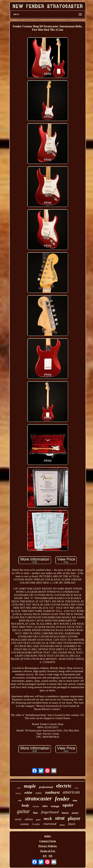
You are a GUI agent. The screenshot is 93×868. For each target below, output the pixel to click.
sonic (39, 793)
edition (29, 819)
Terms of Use (48, 851)
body (25, 805)
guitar (24, 811)
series (18, 819)
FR (51, 856)
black (72, 824)
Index (48, 836)
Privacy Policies (48, 846)
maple (30, 786)
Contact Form (48, 841)
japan (77, 788)
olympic (36, 806)
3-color (36, 824)
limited (65, 813)
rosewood (50, 824)
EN (45, 856)
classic (18, 793)
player (74, 818)
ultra (45, 806)
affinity (62, 825)
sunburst (52, 792)
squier (68, 805)
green (38, 820)
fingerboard (50, 812)
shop (75, 800)
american (71, 792)
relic (20, 801)
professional (46, 787)
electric (64, 786)
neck (48, 819)
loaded (75, 813)
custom (24, 824)
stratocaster (38, 799)
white (28, 792)
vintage (55, 806)
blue (35, 813)
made (19, 788)
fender (62, 799)
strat (60, 818)
